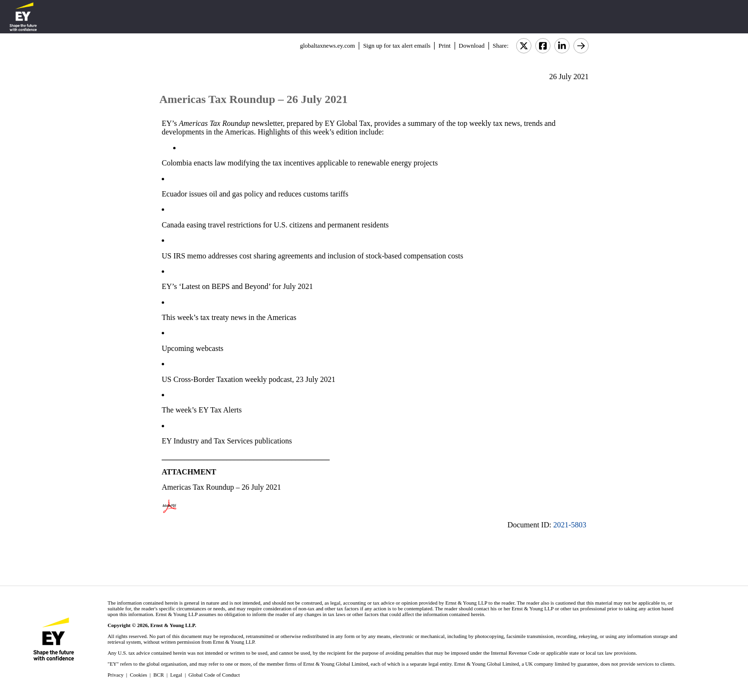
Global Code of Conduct (214, 675)
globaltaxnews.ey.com (327, 46)
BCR (159, 675)
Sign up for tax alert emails (397, 46)
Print (444, 46)
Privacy (115, 675)
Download (472, 46)
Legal (176, 675)
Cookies (138, 675)
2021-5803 (570, 525)
